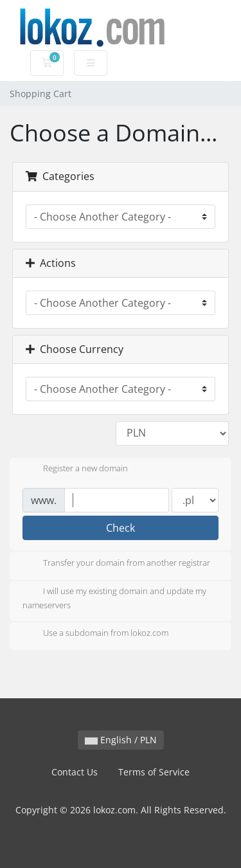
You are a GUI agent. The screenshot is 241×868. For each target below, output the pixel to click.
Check (121, 528)
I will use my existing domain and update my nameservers (114, 598)
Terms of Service (154, 772)
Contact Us (75, 772)
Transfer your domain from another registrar (116, 564)
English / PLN (121, 740)
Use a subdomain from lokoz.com (95, 634)
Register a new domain (75, 469)
